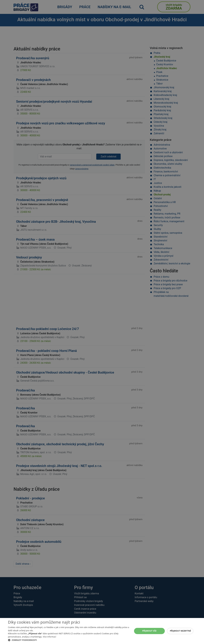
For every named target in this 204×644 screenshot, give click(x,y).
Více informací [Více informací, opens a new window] (49, 637)
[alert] (102, 322)
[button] (69, 640)
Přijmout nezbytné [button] (180, 631)
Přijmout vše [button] (149, 631)
